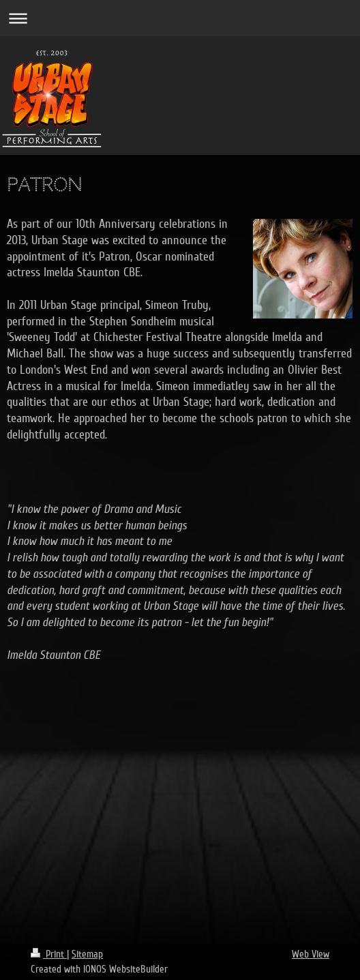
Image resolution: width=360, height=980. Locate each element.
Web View (311, 954)
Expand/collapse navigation (180, 18)
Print (49, 954)
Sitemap (87, 954)
